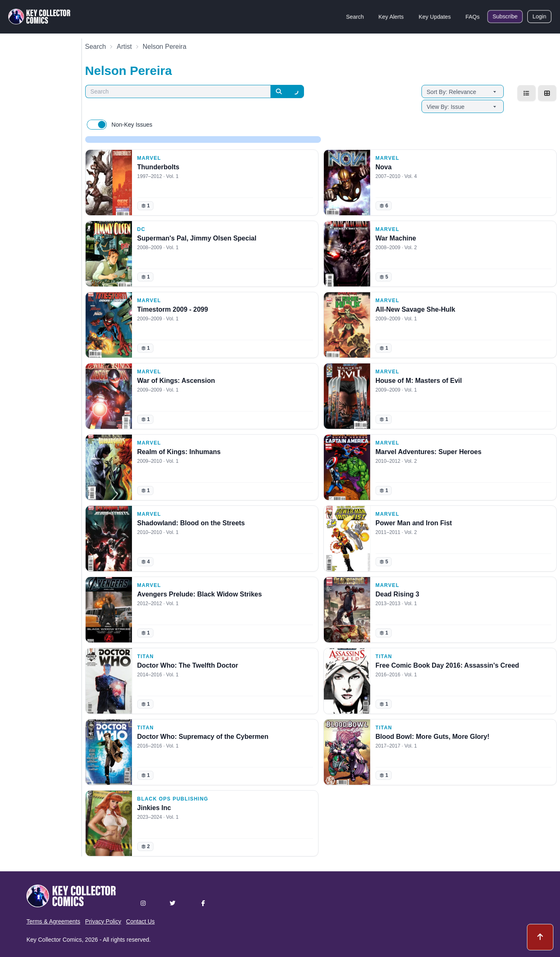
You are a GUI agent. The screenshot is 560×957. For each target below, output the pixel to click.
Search (355, 17)
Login (539, 17)
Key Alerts (391, 17)
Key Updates (435, 17)
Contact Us (140, 921)
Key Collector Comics (54, 940)
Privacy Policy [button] (103, 921)
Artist (124, 47)
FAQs (473, 17)
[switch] (97, 125)
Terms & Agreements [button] (53, 921)
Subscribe (505, 17)
